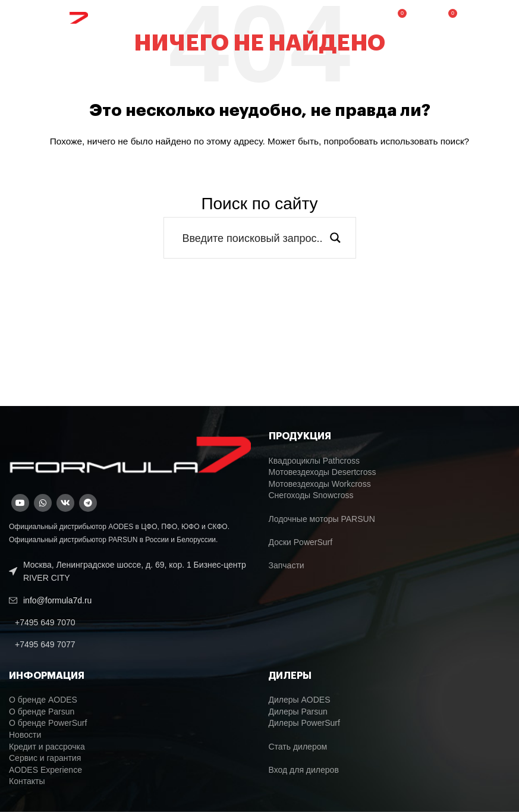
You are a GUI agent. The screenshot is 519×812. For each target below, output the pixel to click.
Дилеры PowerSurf (304, 723)
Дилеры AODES (300, 700)
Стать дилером (298, 747)
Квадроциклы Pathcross (314, 461)
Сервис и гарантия (45, 758)
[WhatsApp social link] (43, 503)
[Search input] (252, 238)
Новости (25, 735)
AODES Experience (45, 770)
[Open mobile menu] (488, 18)
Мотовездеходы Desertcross (323, 472)
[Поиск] (422, 18)
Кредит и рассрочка (47, 747)
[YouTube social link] (20, 503)
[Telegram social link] (88, 503)
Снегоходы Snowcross (311, 495)
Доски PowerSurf (301, 542)
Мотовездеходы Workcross (320, 484)
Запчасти (287, 565)
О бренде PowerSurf (48, 723)
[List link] (130, 622)
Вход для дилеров (304, 770)
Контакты (27, 781)
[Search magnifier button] (335, 238)
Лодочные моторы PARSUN (322, 519)
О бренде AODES (43, 700)
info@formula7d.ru (57, 600)
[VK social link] (65, 503)
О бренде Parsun (42, 712)
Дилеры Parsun (298, 712)
